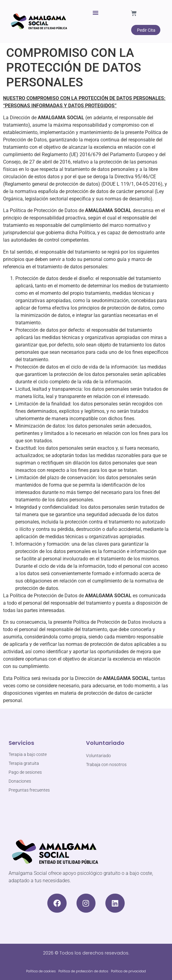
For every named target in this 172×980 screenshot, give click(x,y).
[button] (96, 13)
